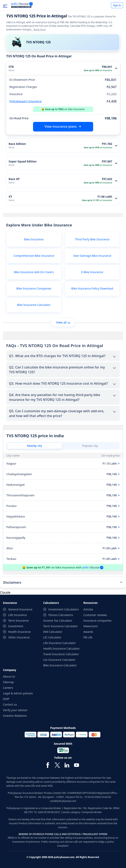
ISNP (6, 699)
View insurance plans (60, 126)
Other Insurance (19, 637)
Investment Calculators (64, 609)
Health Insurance (19, 632)
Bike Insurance (34, 239)
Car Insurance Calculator (59, 660)
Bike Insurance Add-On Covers (34, 272)
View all (63, 322)
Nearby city (35, 446)
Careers (8, 688)
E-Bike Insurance (92, 272)
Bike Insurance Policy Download (92, 288)
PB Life (88, 637)
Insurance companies (97, 621)
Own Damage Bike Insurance (92, 256)
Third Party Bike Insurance (92, 239)
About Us (9, 676)
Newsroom (91, 626)
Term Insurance (19, 621)
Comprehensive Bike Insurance (34, 256)
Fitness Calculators (61, 615)
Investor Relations (15, 716)
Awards (88, 632)
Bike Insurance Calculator (34, 305)
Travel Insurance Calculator (61, 654)
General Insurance (20, 609)
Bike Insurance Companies (34, 288)
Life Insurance (18, 615)
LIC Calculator (52, 637)
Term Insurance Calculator (61, 626)
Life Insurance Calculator (60, 643)
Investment (16, 626)
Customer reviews (95, 615)
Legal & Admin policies (18, 693)
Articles (88, 609)
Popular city (90, 446)
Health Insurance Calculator (62, 649)
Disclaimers (12, 582)
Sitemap (8, 682)
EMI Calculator (53, 632)
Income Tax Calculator (58, 621)
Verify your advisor (15, 710)
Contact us (10, 704)
